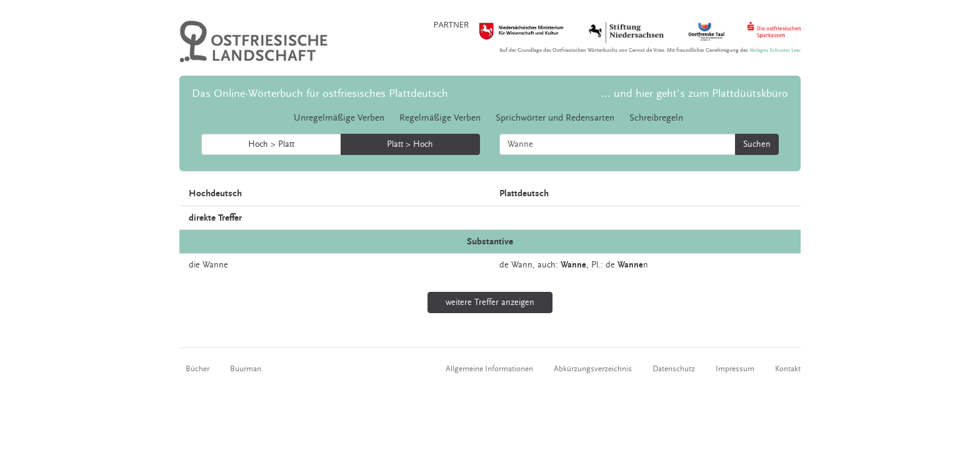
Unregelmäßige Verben (339, 118)
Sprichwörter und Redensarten (555, 118)
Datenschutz (674, 369)
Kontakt (788, 369)
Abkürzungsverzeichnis (593, 369)
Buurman (246, 369)
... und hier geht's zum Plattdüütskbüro (695, 93)
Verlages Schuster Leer (775, 50)
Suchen (757, 144)
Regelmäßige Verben (440, 118)
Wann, (523, 265)
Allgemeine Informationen (489, 369)
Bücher (197, 369)
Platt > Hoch (410, 144)
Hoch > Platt (271, 144)
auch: (548, 265)
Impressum (735, 369)
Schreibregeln (656, 118)
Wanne (215, 265)
